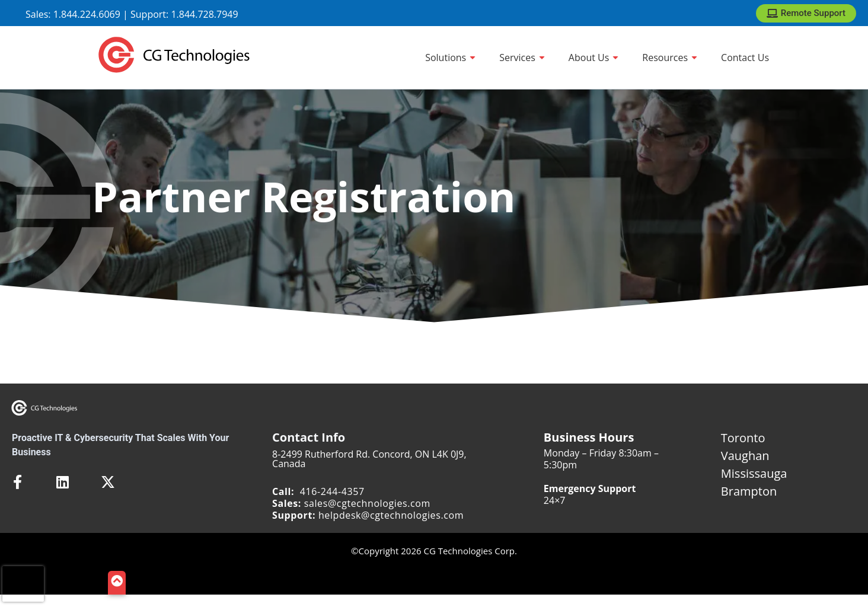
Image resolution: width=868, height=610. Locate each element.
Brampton (749, 491)
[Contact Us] (745, 58)
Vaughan (745, 456)
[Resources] (670, 58)
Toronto (743, 438)
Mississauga (754, 473)
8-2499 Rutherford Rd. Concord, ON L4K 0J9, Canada (369, 459)
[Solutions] (450, 58)
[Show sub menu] (473, 58)
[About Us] (594, 58)
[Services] (522, 58)
